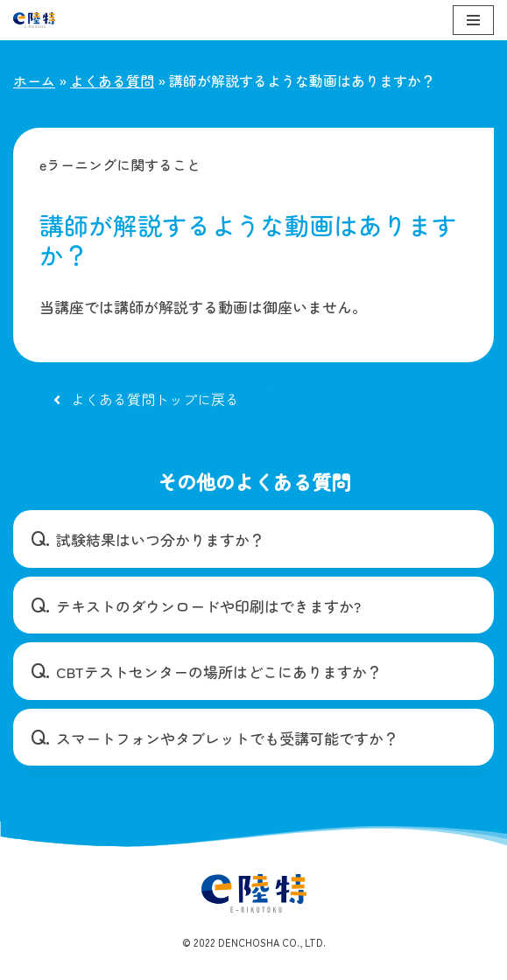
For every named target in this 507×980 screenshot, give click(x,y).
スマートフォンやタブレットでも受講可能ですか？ (227, 738)
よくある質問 (112, 80)
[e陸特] (34, 20)
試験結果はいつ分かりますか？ (160, 539)
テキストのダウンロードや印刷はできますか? (208, 606)
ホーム (34, 80)
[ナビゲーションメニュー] (473, 20)
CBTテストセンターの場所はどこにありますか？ (219, 672)
